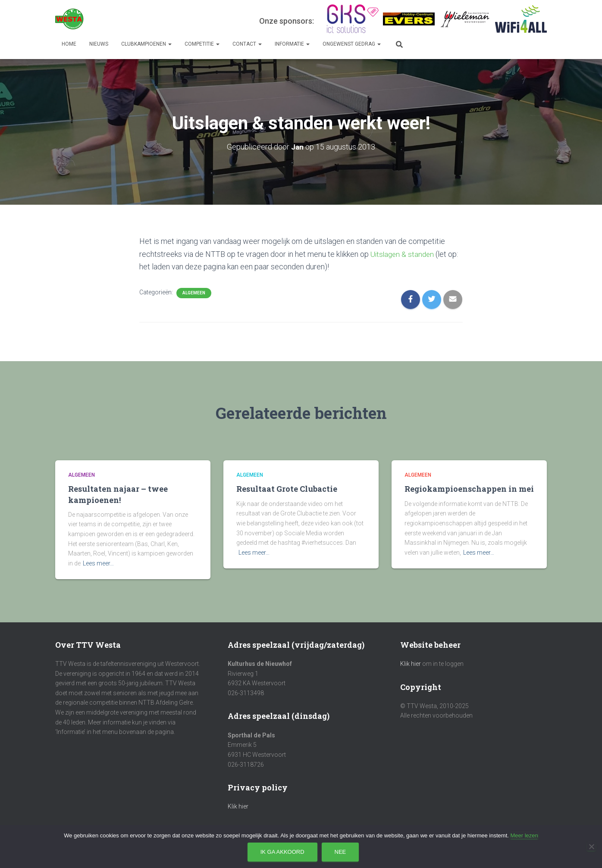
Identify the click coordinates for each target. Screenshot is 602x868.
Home (69, 44)
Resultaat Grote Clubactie (287, 489)
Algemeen (194, 292)
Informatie (292, 44)
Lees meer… (98, 563)
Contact (247, 44)
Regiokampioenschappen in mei (469, 489)
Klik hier (238, 806)
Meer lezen (524, 835)
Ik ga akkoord (282, 852)
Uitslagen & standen (404, 254)
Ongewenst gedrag (352, 44)
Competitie (202, 44)
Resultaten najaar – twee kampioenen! (118, 494)
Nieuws (99, 44)
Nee (340, 852)
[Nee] (591, 846)
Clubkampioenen (146, 44)
